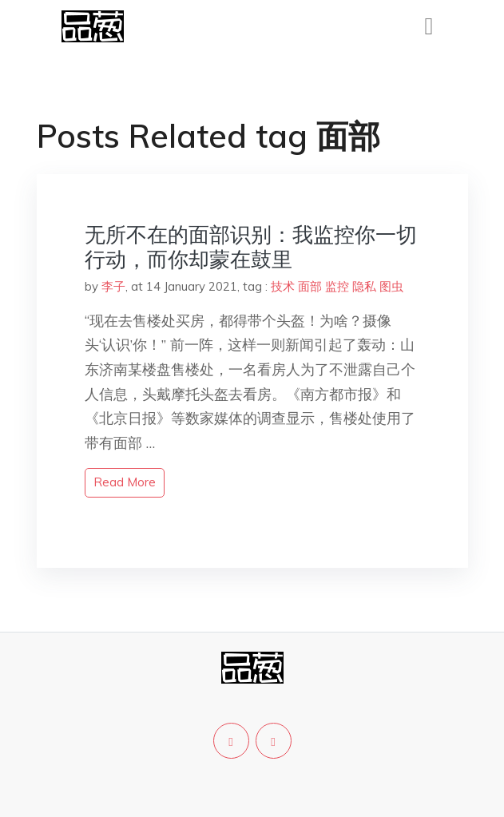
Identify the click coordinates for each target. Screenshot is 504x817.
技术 (283, 286)
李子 (113, 286)
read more (125, 482)
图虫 (391, 286)
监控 (337, 286)
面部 (310, 286)
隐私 (364, 286)
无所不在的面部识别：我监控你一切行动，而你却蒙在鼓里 (251, 247)
